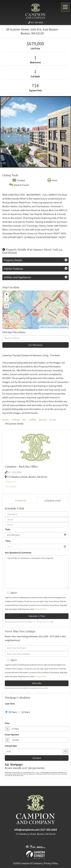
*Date (7, 529)
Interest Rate (11, 746)
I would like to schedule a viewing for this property (37, 572)
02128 (53, 420)
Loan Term (10, 704)
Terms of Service (46, 622)
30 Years (11, 712)
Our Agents (11, 486)
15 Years (24, 712)
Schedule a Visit (52, 500)
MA (24, 420)
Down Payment (12, 735)
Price (7, 723)
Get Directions (35, 345)
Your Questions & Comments (18, 553)
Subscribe (37, 683)
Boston (43, 420)
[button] (6, 132)
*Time (8, 541)
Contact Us (11, 482)
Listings (16, 420)
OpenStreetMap (53, 327)
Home (5, 420)
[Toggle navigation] (65, 7)
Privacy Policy (41, 609)
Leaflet (42, 327)
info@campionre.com (27, 830)
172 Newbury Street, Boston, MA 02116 (36, 834)
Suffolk (32, 420)
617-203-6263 (37, 22)
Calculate (37, 758)
